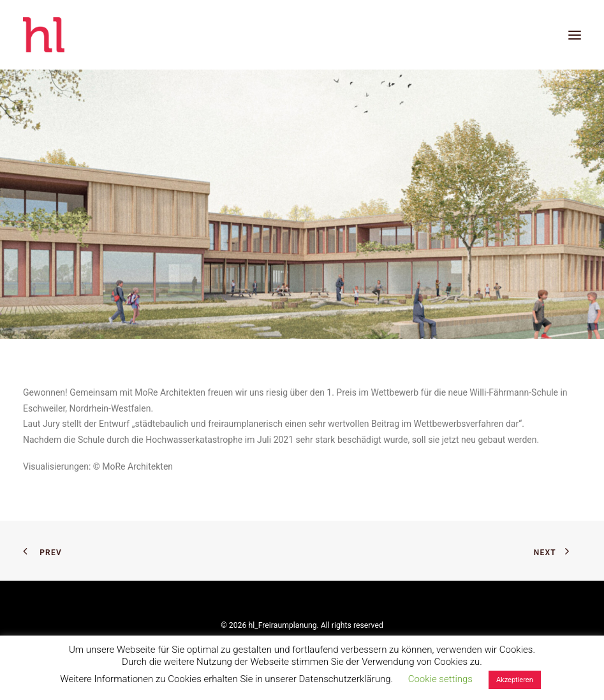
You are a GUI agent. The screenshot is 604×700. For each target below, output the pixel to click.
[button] (575, 35)
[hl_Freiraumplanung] (44, 35)
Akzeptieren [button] (515, 680)
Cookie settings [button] (440, 679)
